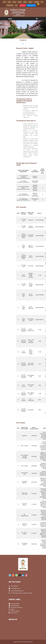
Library (30, 2)
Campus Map (10, 5)
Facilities (37, 2)
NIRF (9, 2)
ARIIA (14, 2)
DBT (5, 2)
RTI (16, 5)
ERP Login (23, 5)
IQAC (25, 2)
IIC (42, 2)
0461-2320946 (13, 586)
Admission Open (31, 5)
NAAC (20, 2)
